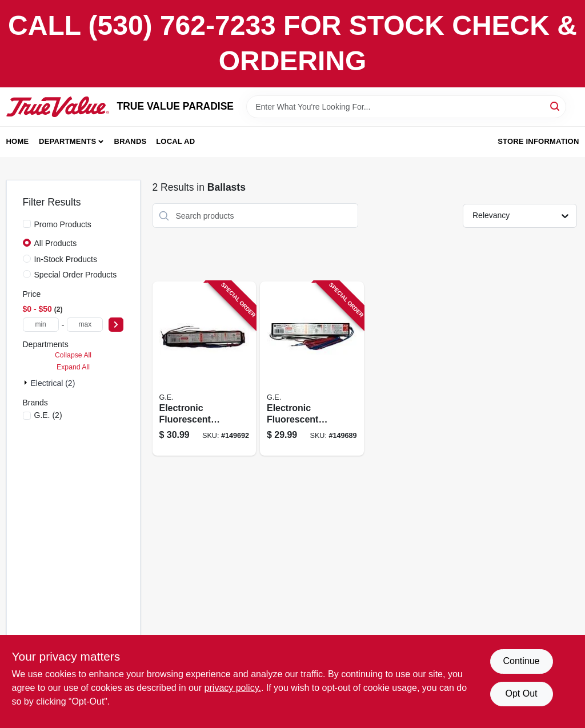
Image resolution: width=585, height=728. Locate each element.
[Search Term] (406, 107)
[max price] (85, 325)
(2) (48, 415)
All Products (56, 243)
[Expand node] (27, 383)
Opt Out (521, 693)
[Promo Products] (27, 224)
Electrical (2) (53, 383)
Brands (131, 141)
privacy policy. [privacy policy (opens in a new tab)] (233, 688)
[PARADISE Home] (58, 107)
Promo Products (63, 224)
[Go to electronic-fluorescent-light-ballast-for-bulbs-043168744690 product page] (312, 369)
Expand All (73, 367)
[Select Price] (116, 325)
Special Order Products (76, 275)
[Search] (556, 106)
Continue (521, 661)
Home (18, 141)
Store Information (538, 141)
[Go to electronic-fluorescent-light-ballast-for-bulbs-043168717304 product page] (205, 369)
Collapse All (73, 355)
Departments (67, 141)
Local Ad (175, 141)
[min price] (41, 325)
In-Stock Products (66, 259)
